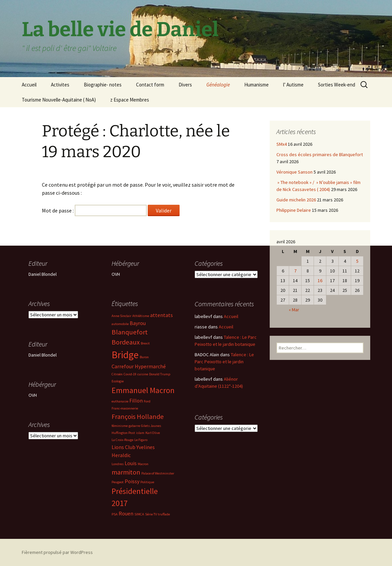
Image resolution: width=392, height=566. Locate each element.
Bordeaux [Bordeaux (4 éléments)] (126, 342)
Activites (60, 85)
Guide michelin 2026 (296, 200)
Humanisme (256, 85)
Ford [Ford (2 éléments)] (147, 401)
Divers (185, 85)
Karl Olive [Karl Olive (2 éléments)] (153, 433)
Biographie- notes (103, 85)
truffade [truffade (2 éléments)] (164, 514)
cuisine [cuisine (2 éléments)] (143, 374)
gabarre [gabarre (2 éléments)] (134, 426)
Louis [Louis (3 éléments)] (131, 463)
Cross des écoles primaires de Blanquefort (320, 154)
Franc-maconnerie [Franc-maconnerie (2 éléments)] (125, 408)
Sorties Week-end (337, 85)
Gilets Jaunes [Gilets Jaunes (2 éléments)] (151, 426)
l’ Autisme (293, 85)
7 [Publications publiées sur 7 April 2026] (295, 271)
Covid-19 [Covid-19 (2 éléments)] (130, 374)
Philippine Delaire (294, 210)
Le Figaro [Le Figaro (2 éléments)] (141, 440)
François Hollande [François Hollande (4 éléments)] (138, 417)
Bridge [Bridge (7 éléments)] (125, 355)
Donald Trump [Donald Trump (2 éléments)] (160, 374)
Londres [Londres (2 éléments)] (118, 464)
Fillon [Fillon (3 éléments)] (136, 400)
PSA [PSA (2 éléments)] (115, 514)
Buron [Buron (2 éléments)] (144, 357)
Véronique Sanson (295, 172)
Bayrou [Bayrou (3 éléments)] (138, 323)
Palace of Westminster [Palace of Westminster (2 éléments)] (158, 473)
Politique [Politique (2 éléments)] (147, 482)
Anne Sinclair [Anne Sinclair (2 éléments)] (121, 316)
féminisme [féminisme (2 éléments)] (120, 426)
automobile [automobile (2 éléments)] (120, 324)
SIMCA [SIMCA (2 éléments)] (139, 514)
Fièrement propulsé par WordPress (57, 552)
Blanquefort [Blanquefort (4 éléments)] (130, 332)
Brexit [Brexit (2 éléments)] (145, 343)
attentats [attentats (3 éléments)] (161, 315)
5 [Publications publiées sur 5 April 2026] (357, 261)
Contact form (150, 85)
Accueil (29, 85)
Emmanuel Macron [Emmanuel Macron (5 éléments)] (143, 390)
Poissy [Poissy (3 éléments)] (132, 481)
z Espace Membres (130, 100)
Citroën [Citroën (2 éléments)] (117, 374)
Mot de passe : (94, 210)
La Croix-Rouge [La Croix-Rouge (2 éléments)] (122, 440)
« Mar (294, 310)
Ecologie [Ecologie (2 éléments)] (118, 381)
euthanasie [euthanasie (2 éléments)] (120, 401)
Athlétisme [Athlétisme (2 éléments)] (141, 316)
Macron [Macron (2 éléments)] (143, 464)
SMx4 (282, 144)
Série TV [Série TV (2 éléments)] (151, 514)
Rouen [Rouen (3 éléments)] (126, 513)
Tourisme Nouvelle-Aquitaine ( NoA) (59, 100)
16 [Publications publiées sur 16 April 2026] (320, 280)
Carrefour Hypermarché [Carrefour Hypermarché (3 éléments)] (139, 366)
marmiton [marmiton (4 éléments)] (126, 472)
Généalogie (218, 85)
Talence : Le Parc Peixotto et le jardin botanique (224, 362)
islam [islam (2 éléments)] (140, 433)
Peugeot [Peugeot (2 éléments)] (118, 482)
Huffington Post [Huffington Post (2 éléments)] (123, 433)
